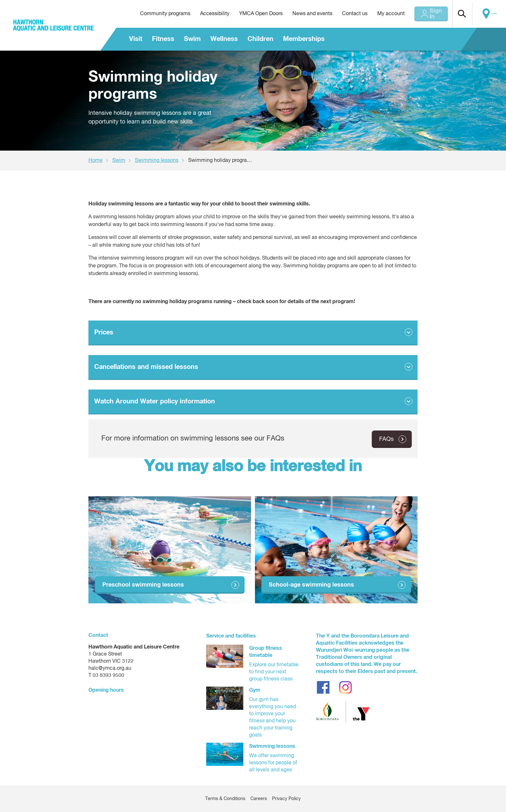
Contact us (344, 14)
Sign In (429, 14)
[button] (464, 14)
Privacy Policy (286, 799)
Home (96, 161)
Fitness (163, 39)
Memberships (304, 39)
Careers (259, 799)
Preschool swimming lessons (143, 585)
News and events (301, 14)
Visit (136, 39)
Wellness (224, 39)
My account (380, 14)
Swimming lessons (157, 161)
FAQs (386, 439)
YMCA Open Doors (250, 14)
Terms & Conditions (225, 799)
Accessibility (204, 14)
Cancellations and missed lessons (146, 367)
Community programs (154, 14)
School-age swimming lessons (311, 585)
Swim (192, 39)
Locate (492, 14)
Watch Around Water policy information (155, 401)
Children (260, 39)
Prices (104, 332)
